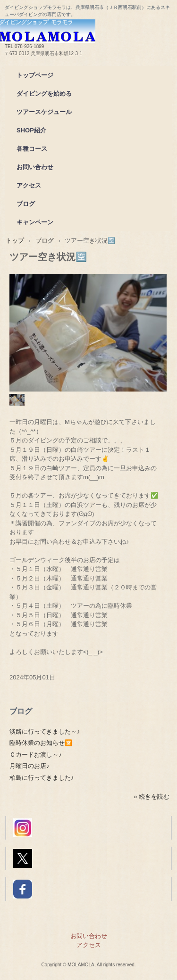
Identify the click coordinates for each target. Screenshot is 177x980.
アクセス (29, 185)
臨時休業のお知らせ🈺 (41, 743)
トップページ (35, 75)
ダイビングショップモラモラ (88, 29)
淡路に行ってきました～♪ (45, 731)
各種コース (32, 149)
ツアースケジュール (44, 112)
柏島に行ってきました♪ (42, 778)
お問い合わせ (35, 167)
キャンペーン (35, 222)
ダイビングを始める (44, 94)
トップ (15, 241)
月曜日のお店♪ (29, 766)
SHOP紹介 (31, 130)
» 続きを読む (152, 796)
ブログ (26, 204)
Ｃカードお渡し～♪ (36, 755)
